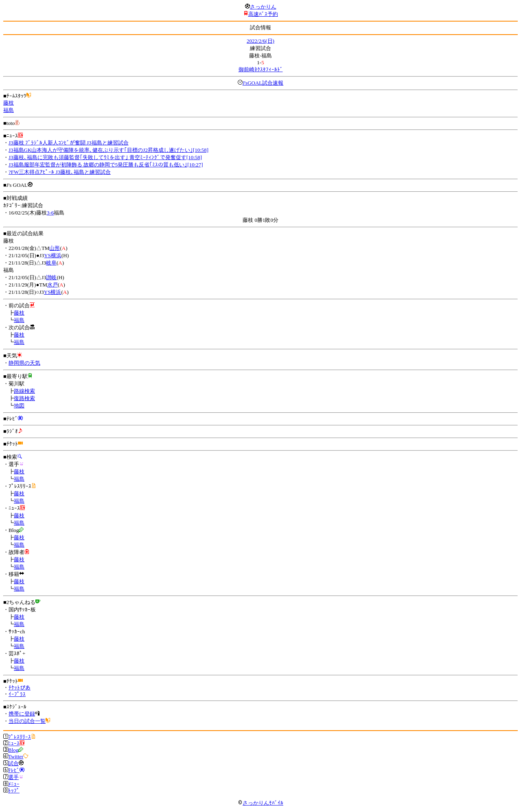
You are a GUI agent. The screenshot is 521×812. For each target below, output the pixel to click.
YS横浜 (53, 255)
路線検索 (24, 391)
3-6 (50, 213)
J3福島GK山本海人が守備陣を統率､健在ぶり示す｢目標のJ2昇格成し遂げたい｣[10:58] (108, 150)
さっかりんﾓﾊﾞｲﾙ (260, 803)
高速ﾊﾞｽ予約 (263, 14)
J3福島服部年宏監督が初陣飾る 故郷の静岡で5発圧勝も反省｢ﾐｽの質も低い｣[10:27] (106, 165)
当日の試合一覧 (27, 721)
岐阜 (51, 263)
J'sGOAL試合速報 (263, 83)
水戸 (53, 285)
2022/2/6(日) (260, 41)
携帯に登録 (22, 714)
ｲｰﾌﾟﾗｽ (17, 694)
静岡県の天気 (24, 363)
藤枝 (9, 103)
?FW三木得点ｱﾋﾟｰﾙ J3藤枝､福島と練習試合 (60, 172)
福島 (9, 110)
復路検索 (24, 398)
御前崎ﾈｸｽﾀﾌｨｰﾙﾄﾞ (261, 69)
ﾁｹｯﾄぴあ (20, 688)
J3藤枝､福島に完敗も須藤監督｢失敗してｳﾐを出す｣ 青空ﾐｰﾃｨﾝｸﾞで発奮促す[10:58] (105, 157)
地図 (19, 406)
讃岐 (51, 277)
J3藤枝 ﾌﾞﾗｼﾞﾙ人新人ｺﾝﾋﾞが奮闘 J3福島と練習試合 (69, 143)
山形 (55, 248)
